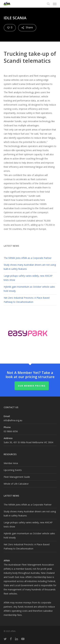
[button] (55, 4)
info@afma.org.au (13, 420)
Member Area (11, 463)
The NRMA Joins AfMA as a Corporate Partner (28, 258)
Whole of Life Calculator (16, 484)
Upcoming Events (13, 470)
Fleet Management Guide (17, 477)
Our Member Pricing (32, 386)
